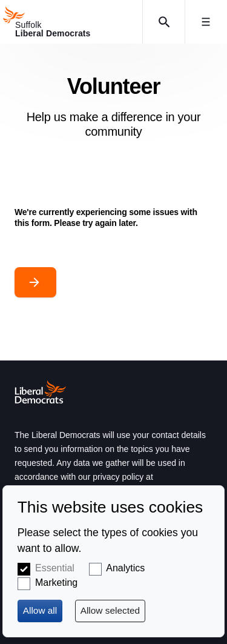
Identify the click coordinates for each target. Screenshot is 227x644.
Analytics (125, 568)
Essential (55, 568)
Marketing (56, 583)
